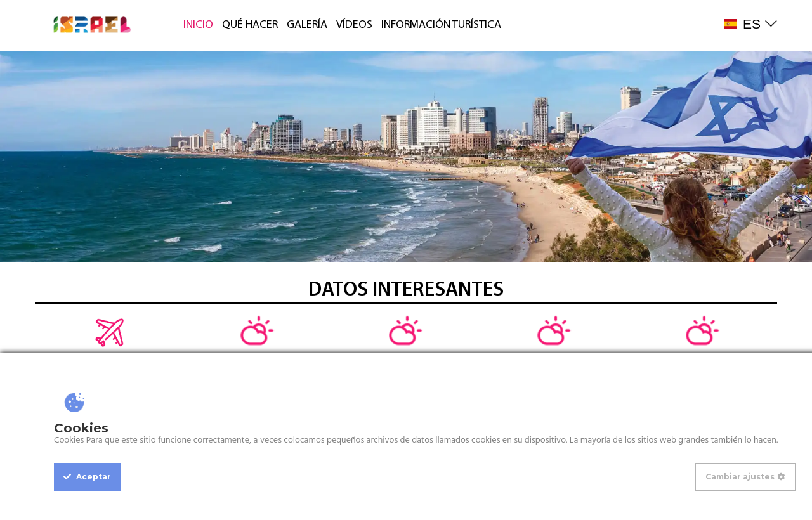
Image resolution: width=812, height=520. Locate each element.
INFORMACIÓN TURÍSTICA (441, 25)
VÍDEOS (354, 25)
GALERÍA (307, 25)
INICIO (198, 25)
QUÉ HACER (250, 25)
